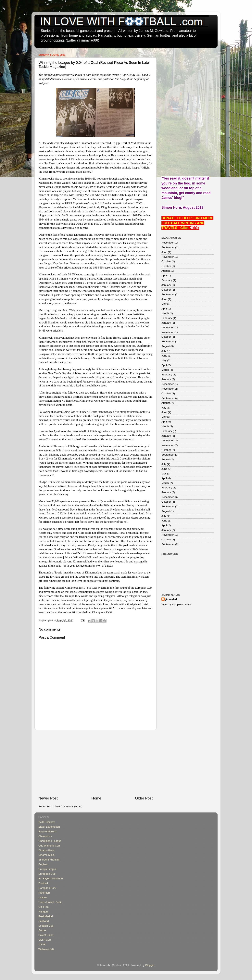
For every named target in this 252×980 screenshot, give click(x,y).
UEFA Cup (45, 940)
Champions (45, 836)
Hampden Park (47, 888)
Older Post (144, 798)
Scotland (44, 921)
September (168, 247)
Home (96, 798)
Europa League (47, 869)
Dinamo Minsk (47, 855)
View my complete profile (176, 604)
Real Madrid (46, 916)
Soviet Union (46, 935)
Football (43, 883)
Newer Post (48, 798)
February (167, 280)
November (168, 243)
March (165, 313)
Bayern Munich (47, 831)
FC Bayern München (51, 879)
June (164, 252)
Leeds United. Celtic (50, 902)
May (164, 304)
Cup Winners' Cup (49, 846)
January (166, 285)
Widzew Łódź (46, 949)
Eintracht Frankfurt (49, 860)
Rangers (43, 912)
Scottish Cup (46, 926)
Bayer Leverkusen (49, 827)
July (164, 351)
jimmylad (171, 599)
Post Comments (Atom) (69, 806)
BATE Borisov (47, 822)
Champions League (50, 841)
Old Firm (44, 907)
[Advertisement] (95, 763)
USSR (42, 944)
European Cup (47, 874)
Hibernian (44, 893)
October (166, 261)
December (168, 327)
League (43, 897)
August (166, 271)
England (43, 864)
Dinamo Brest (46, 850)
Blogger (150, 965)
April (164, 276)
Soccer (43, 930)
